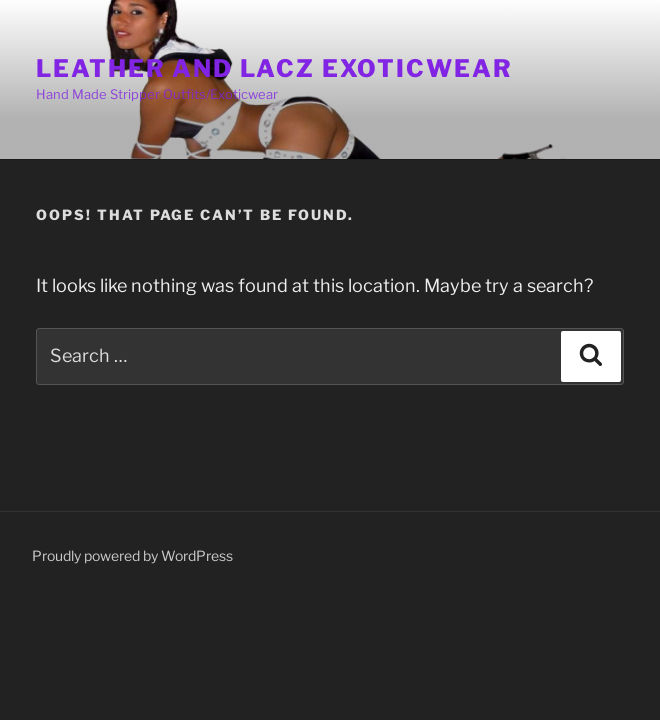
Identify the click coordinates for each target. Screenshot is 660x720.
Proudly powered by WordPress (132, 555)
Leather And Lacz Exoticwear (274, 68)
